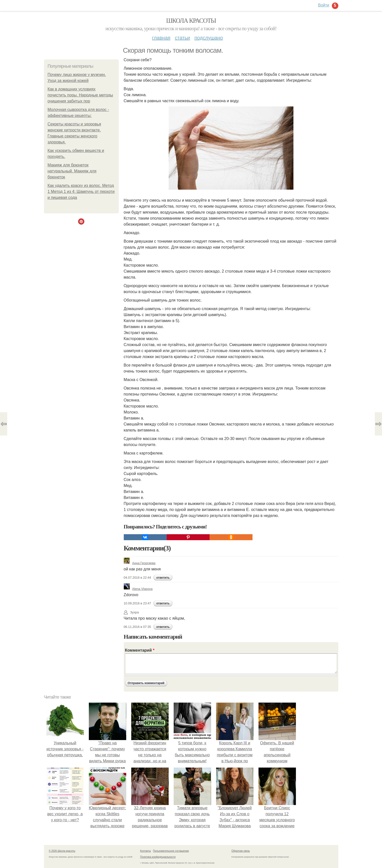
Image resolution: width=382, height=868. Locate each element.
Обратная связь (241, 851)
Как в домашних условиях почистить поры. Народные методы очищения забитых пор (80, 95)
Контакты (146, 851)
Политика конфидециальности (158, 857)
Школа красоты (191, 21)
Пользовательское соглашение (171, 851)
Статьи (182, 38)
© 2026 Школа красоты (62, 851)
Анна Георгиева (140, 563)
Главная (161, 38)
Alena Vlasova (138, 589)
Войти (324, 5)
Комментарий (140, 650)
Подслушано (209, 38)
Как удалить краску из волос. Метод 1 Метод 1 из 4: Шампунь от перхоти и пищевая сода (81, 192)
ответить (163, 578)
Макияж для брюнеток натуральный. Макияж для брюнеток (72, 171)
